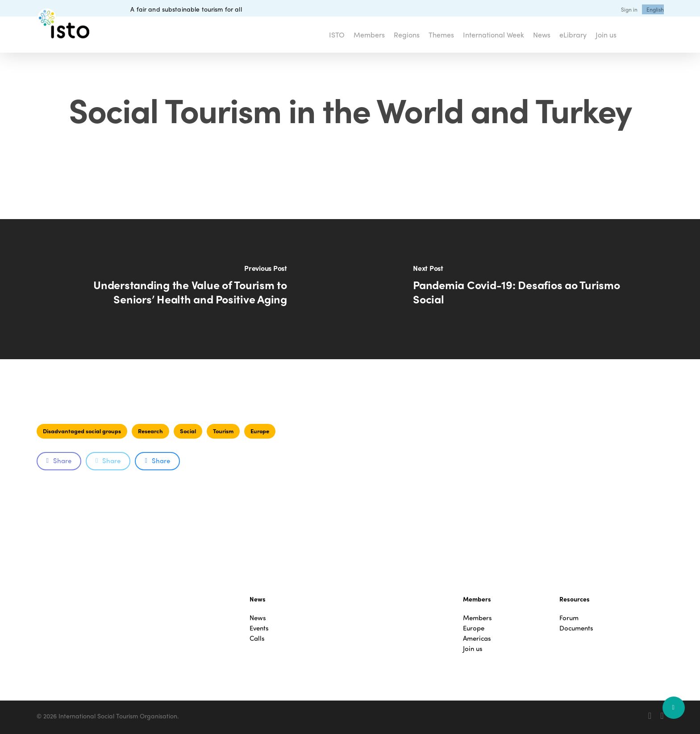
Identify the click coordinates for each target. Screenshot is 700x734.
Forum (569, 618)
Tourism (223, 431)
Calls (257, 638)
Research (150, 431)
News (258, 618)
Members (477, 618)
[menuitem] (655, 9)
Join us (473, 649)
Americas (477, 638)
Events (259, 628)
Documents (576, 628)
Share (59, 460)
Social (188, 431)
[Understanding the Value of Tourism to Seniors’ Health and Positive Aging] (175, 289)
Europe (260, 431)
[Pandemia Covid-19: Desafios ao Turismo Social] (525, 289)
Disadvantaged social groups (82, 431)
